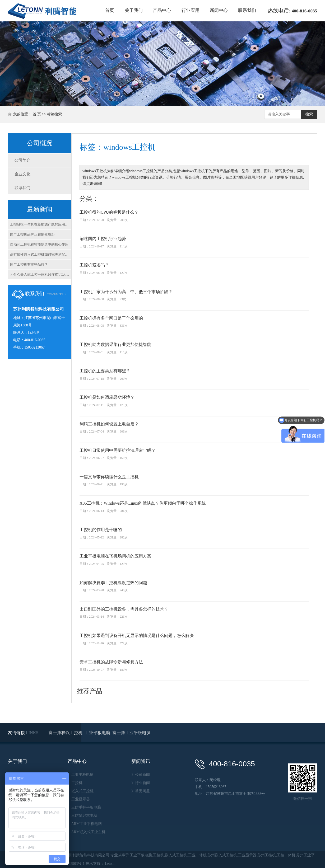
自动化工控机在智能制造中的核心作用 (39, 244)
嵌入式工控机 (176, 855)
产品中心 (162, 10)
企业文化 (22, 174)
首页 (110, 10)
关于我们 (134, 10)
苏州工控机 (267, 855)
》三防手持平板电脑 (84, 807)
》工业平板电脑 (81, 775)
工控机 (159, 855)
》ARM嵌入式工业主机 (87, 832)
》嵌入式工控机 (81, 791)
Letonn (110, 864)
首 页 (37, 114)
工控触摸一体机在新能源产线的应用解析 (41, 224)
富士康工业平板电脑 (132, 733)
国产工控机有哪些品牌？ (29, 264)
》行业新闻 (141, 783)
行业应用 (191, 10)
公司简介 (22, 160)
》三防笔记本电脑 (82, 816)
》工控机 (75, 783)
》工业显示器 (79, 799)
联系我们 (247, 10)
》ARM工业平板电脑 (85, 824)
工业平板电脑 (98, 733)
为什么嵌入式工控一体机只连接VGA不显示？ (41, 275)
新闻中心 (219, 10)
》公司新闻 (141, 775)
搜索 (309, 114)
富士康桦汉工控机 (66, 733)
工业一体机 (197, 855)
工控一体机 (286, 855)
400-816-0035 (304, 11)
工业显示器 (247, 855)
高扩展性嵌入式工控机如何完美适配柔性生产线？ (41, 254)
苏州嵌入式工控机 (222, 855)
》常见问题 (141, 791)
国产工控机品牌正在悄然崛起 (32, 234)
